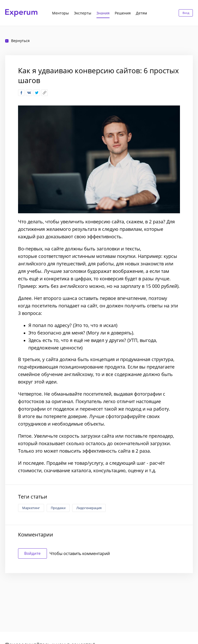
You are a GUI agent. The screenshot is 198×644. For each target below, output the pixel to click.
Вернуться (17, 41)
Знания (103, 13)
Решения (123, 13)
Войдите (34, 553)
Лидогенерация (89, 508)
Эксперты (83, 13)
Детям (141, 13)
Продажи (58, 508)
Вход (185, 13)
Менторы (60, 13)
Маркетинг (31, 508)
